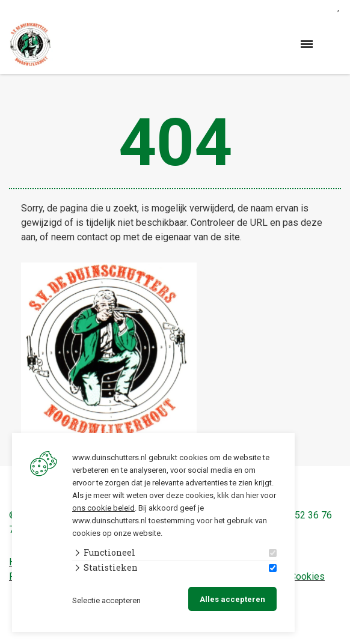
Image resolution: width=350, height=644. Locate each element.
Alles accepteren (232, 599)
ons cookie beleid (103, 508)
